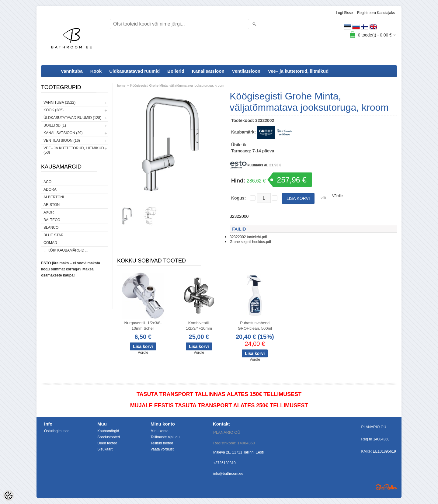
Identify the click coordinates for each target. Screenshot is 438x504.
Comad (50, 243)
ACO (47, 182)
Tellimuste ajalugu (165, 437)
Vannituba (72, 71)
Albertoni (54, 197)
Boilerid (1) (55, 125)
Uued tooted (107, 443)
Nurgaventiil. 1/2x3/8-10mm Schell (143, 326)
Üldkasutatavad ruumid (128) (72, 118)
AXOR (49, 212)
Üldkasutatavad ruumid (134, 71)
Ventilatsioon (246, 71)
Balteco (52, 220)
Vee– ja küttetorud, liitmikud (298, 71)
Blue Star (54, 235)
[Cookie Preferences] (9, 495)
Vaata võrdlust (162, 449)
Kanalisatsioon (208, 71)
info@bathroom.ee (228, 474)
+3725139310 (224, 463)
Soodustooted (109, 437)
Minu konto (160, 431)
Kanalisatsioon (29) (63, 133)
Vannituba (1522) (59, 103)
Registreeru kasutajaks (376, 13)
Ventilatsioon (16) (62, 141)
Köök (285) (54, 110)
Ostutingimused (57, 431)
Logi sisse (344, 13)
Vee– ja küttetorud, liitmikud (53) (74, 150)
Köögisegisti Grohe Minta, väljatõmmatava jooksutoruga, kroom (177, 85)
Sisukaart (105, 449)
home (121, 85)
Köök (96, 71)
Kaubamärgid (108, 431)
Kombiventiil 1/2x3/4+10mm (199, 326)
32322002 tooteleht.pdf (248, 237)
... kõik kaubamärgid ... (66, 250)
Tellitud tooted (162, 443)
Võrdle (337, 196)
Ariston (52, 205)
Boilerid (176, 71)
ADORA (50, 189)
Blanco (51, 228)
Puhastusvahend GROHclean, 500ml (255, 326)
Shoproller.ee (386, 487)
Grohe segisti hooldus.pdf (250, 242)
